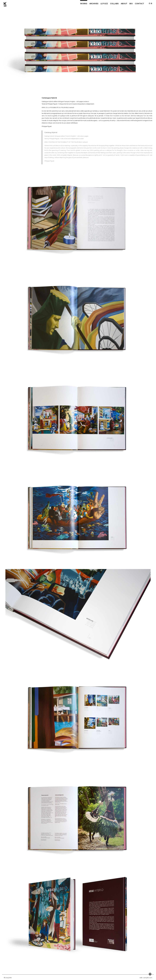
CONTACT (139, 4)
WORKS (84, 4)
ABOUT (124, 4)
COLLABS (114, 4)
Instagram (151, 3)
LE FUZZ (104, 4)
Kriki (5, 4)
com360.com (148, 978)
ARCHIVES (94, 4)
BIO (131, 4)
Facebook (149, 3)
